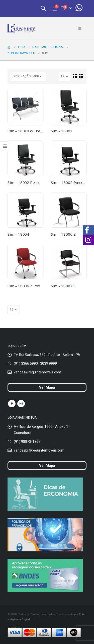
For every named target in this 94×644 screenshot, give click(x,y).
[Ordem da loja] (28, 77)
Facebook (12, 404)
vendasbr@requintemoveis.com (39, 450)
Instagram (21, 404)
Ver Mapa (47, 387)
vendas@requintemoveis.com (37, 372)
